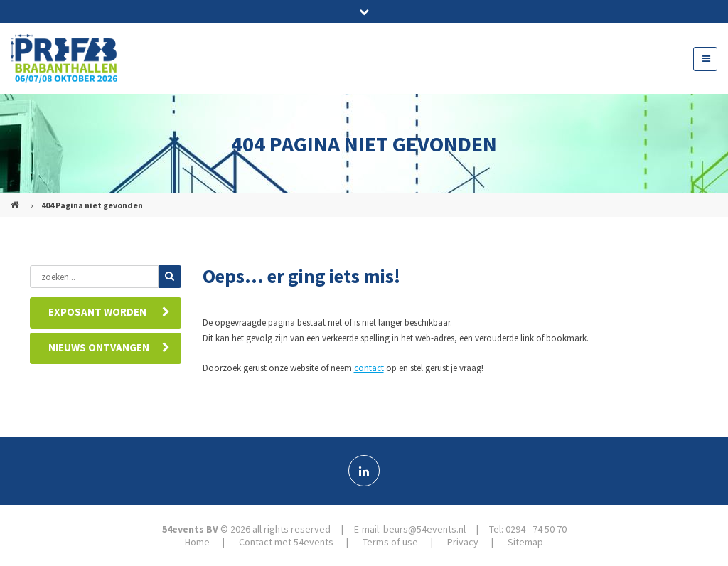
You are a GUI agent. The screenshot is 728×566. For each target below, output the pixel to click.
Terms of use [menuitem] (390, 542)
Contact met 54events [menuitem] (286, 542)
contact (369, 368)
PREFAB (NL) (16, 199)
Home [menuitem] (197, 542)
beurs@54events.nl (424, 529)
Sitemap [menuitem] (525, 542)
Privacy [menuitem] (463, 542)
